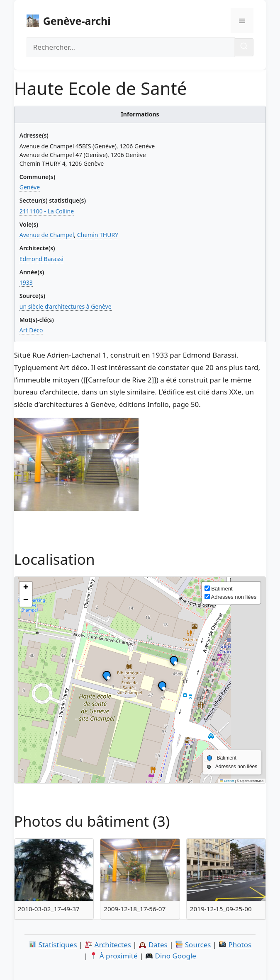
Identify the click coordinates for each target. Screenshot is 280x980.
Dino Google (175, 956)
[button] (174, 662)
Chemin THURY (98, 235)
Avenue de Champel (47, 235)
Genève (30, 187)
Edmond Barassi (41, 259)
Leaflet (227, 781)
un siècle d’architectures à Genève (66, 306)
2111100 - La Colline (47, 211)
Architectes (113, 945)
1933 (26, 282)
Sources (198, 945)
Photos (240, 945)
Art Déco (31, 330)
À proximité (119, 956)
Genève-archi (77, 21)
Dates (158, 945)
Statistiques (58, 945)
